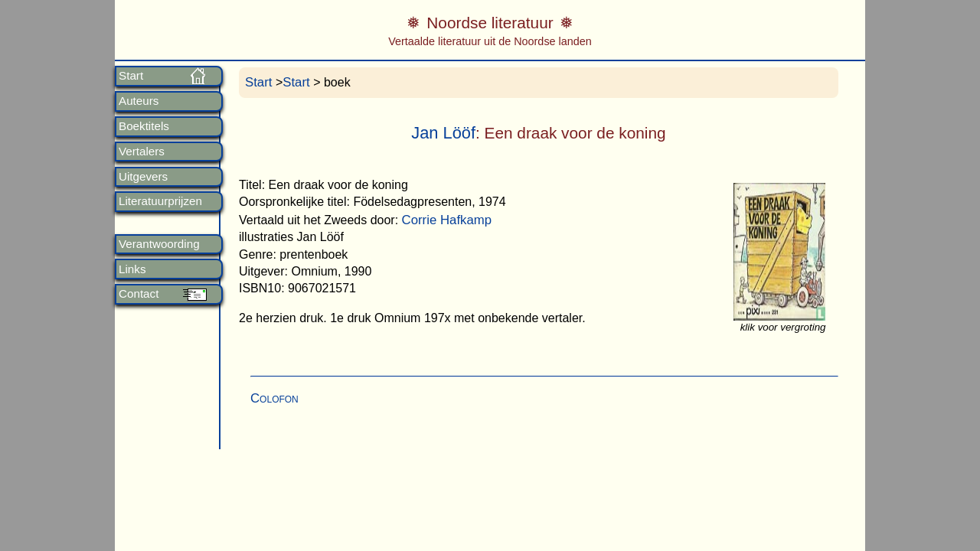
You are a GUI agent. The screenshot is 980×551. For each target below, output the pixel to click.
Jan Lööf (443, 133)
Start (131, 76)
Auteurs (139, 101)
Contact (139, 294)
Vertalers (142, 152)
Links (132, 269)
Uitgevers (143, 177)
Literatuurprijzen (160, 201)
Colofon (274, 398)
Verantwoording (159, 244)
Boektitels (144, 126)
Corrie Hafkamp (447, 220)
